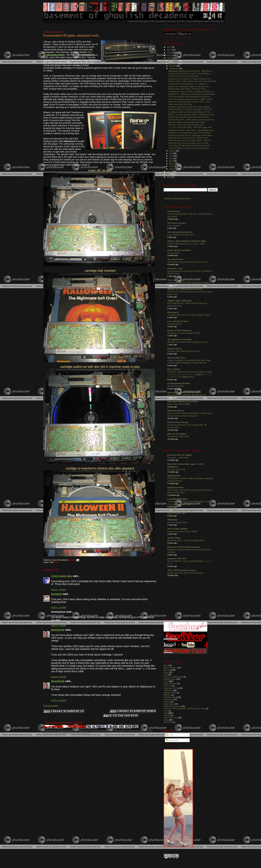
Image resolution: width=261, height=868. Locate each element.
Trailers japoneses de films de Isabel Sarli (185, 573)
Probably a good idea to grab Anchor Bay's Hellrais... (190, 107)
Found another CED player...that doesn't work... (72, 35)
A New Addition (174, 226)
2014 (169, 50)
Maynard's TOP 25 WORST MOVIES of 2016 (187, 395)
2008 (169, 177)
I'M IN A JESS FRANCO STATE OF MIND (187, 241)
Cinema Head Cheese (178, 422)
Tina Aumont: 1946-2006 (178, 436)
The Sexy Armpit (175, 280)
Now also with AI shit (176, 469)
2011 (169, 58)
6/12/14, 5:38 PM (59, 677)
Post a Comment (51, 706)
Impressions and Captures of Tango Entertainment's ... (191, 79)
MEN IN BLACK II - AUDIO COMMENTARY (186, 541)
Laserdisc (168, 690)
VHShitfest (172, 520)
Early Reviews (170, 683)
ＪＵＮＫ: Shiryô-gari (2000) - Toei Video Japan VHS (190, 127)
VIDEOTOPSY (174, 476)
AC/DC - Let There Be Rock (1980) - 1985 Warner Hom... (192, 115)
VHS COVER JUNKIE (177, 529)
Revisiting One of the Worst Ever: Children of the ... (189, 138)
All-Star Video (174, 538)
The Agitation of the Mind (180, 339)
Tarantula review (174, 324)
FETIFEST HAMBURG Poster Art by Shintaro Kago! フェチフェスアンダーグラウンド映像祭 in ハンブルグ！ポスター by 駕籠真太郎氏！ (190, 374)
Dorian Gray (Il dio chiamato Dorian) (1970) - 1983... (190, 102)
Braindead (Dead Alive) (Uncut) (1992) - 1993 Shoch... (191, 71)
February (173, 166)
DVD (166, 681)
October (173, 66)
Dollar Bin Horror (176, 411)
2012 (169, 55)
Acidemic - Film (175, 268)
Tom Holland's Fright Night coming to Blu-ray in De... (190, 145)
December (174, 61)
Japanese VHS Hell (177, 558)
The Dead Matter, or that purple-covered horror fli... (189, 148)
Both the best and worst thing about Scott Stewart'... (190, 117)
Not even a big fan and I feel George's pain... (187, 125)
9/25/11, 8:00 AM (59, 625)
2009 (169, 174)
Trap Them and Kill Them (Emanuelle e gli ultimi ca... (190, 97)
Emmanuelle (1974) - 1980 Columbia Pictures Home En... (192, 120)
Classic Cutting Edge (173, 677)
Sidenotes (168, 699)
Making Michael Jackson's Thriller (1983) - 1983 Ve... (190, 140)
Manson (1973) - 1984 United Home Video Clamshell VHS (192, 81)
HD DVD (168, 686)
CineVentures (174, 211)
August (172, 151)
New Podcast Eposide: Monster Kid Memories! (187, 262)
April (171, 161)
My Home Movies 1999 (177, 522)
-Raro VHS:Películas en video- (182, 570)
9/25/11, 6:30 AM (59, 607)
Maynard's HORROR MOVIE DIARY (184, 392)
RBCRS (167, 695)
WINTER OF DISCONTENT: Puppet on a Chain (188, 342)
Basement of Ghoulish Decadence (184, 547)
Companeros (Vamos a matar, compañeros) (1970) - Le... (192, 92)
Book (166, 672)
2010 (169, 171)
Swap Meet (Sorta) (172, 706)
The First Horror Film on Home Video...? (185, 76)
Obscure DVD (170, 693)
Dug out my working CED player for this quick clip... (189, 86)
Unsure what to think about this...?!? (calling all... (188, 84)
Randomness (170, 697)
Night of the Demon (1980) (179, 404)
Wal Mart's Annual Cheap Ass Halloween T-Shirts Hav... (191, 109)
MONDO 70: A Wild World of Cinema (185, 289)
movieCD (168, 722)
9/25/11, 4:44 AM (59, 590)
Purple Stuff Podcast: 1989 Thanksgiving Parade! (189, 283)
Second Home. (174, 253)
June (171, 156)
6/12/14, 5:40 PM (59, 700)
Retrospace (173, 312)
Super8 (167, 702)
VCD (166, 711)
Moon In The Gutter (177, 434)
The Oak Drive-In (175, 259)
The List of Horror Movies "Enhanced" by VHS (184, 708)
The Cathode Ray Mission (180, 232)
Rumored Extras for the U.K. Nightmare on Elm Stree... (191, 135)
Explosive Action (176, 487)
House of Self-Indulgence (180, 330)
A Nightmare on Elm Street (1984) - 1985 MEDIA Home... (192, 130)
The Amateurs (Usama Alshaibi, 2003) (184, 333)
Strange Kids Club (176, 358)
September (174, 68)
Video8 (167, 715)
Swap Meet (169, 704)
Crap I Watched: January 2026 (180, 235)
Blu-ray (167, 670)
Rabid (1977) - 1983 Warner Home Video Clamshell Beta (192, 94)
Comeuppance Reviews (179, 383)
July (171, 153)
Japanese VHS (170, 688)
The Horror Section (177, 223)
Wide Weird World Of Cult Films (183, 401)
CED (57, 562)
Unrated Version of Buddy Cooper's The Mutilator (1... (190, 74)
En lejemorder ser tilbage (180, 455)
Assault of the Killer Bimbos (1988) (182, 531)
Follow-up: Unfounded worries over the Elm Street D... (190, 133)
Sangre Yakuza (175, 349)
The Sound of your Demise (180, 511)
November (174, 63)
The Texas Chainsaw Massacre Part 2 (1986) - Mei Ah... (191, 99)
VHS (166, 713)
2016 (169, 47)
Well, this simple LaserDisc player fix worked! (187, 122)
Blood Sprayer (170, 668)
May (171, 158)
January (173, 169)
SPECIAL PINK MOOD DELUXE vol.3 (184, 351)
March (172, 164)
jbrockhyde (58, 630)
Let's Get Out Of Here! (178, 321)
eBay (166, 720)
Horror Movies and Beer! (179, 250)
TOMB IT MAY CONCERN (179, 301)
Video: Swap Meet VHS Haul (180, 104)
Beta (166, 665)
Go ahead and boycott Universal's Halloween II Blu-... (190, 112)
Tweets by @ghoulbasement (177, 199)
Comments (172, 740)
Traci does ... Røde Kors (178, 458)
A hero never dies (61, 576)
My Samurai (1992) (176, 386)
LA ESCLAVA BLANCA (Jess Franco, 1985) (186, 244)
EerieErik (57, 594)
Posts (170, 735)
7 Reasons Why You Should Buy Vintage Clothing (189, 315)
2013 (169, 52)
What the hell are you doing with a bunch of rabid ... (189, 143)
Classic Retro (170, 679)
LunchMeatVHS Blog (177, 499)
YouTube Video (171, 718)
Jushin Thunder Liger (176, 513)
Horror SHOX (174, 369)
